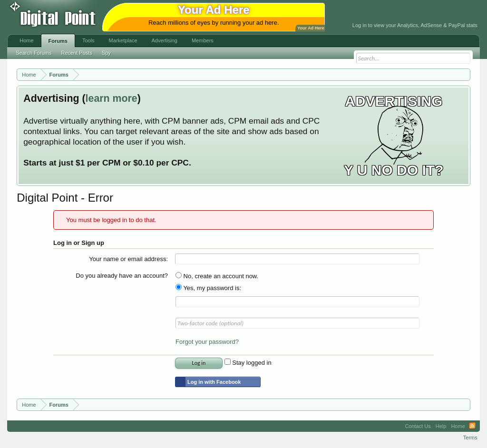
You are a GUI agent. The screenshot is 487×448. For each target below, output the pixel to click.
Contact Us (418, 426)
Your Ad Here (311, 28)
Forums (58, 41)
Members (203, 40)
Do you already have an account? (122, 276)
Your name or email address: (128, 259)
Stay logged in (248, 363)
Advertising (165, 40)
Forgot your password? (207, 342)
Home (26, 40)
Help (441, 426)
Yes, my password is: (208, 288)
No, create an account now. (217, 276)
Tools (88, 40)
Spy (106, 53)
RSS (472, 426)
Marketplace (123, 40)
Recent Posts (76, 53)
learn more (112, 98)
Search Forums (34, 53)
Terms (470, 438)
